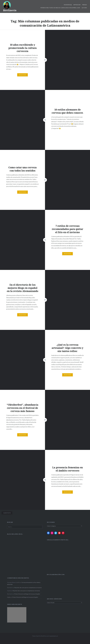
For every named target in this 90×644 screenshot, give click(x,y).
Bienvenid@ (68, 5)
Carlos (9, 597)
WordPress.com (45, 636)
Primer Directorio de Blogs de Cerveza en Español (27, 594)
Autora (84, 8)
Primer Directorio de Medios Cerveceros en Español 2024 (60, 8)
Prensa (85, 5)
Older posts (7, 513)
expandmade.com (54, 636)
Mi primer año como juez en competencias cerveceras (28, 588)
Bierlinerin (10, 10)
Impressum (77, 5)
